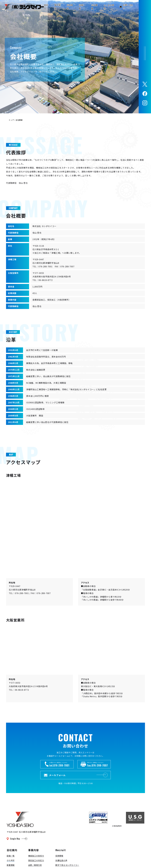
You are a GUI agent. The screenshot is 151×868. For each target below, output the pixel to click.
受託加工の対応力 (36, 860)
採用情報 (59, 856)
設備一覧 (11, 856)
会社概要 (11, 860)
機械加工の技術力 (36, 856)
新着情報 (11, 865)
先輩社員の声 (61, 860)
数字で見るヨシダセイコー (67, 865)
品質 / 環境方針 (35, 865)
